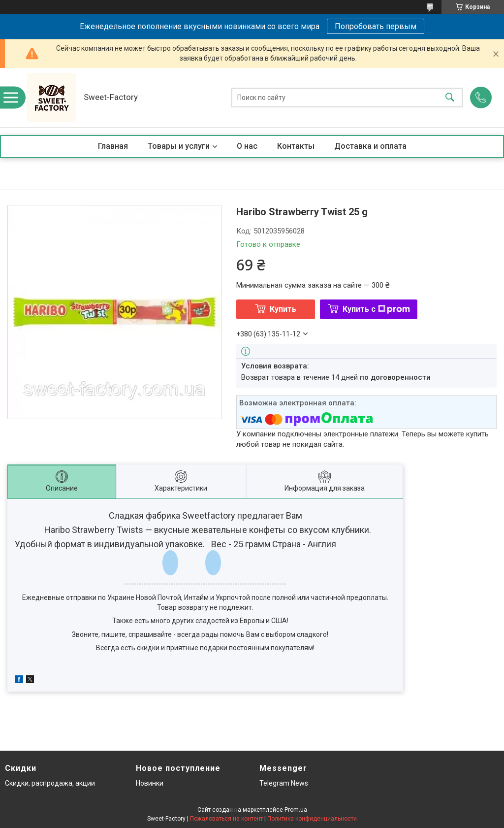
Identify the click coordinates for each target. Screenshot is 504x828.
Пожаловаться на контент (226, 819)
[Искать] (450, 98)
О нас (247, 146)
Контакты (296, 146)
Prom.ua (296, 810)
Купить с (376, 309)
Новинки (150, 783)
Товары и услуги (179, 146)
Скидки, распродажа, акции (50, 783)
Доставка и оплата (370, 146)
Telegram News (284, 783)
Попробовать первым (376, 26)
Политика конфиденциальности (312, 819)
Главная (113, 146)
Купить (283, 309)
